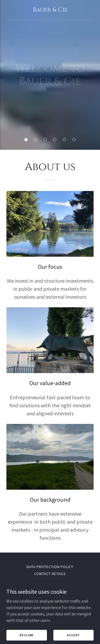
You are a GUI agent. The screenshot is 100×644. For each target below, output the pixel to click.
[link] (50, 10)
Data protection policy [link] (50, 567)
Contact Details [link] (50, 574)
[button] (26, 140)
